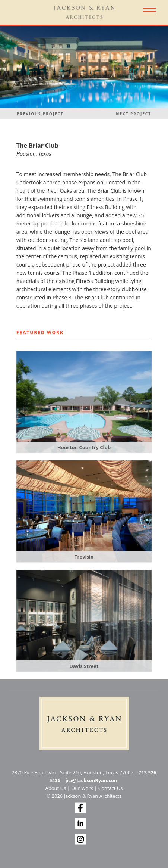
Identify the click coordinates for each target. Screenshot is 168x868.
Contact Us (111, 788)
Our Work (82, 788)
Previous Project (40, 114)
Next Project (134, 114)
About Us (56, 788)
